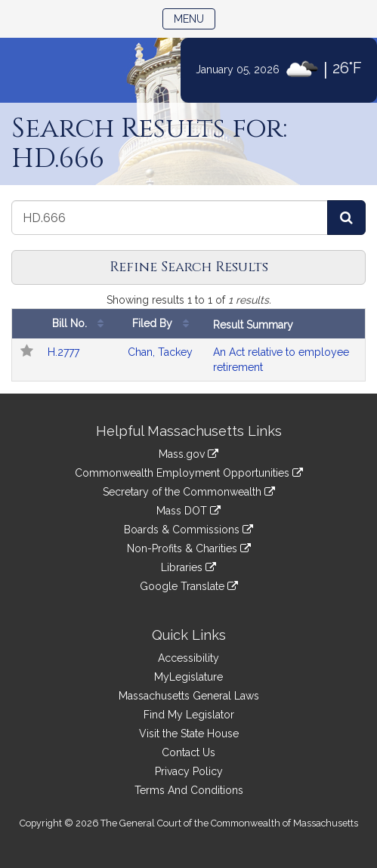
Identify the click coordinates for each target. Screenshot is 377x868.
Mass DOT (188, 511)
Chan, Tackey (160, 352)
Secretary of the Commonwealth (189, 492)
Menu (195, 18)
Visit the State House (189, 734)
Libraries (188, 567)
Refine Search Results (189, 267)
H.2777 (63, 352)
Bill (84, 324)
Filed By (164, 324)
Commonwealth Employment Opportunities (189, 473)
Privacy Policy (189, 771)
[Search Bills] (346, 218)
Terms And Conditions (189, 790)
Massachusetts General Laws (189, 696)
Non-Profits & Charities (189, 548)
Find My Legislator (189, 715)
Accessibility (188, 658)
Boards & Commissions (188, 530)
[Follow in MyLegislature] (27, 352)
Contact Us (188, 752)
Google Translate (189, 586)
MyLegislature (188, 677)
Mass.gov (188, 454)
